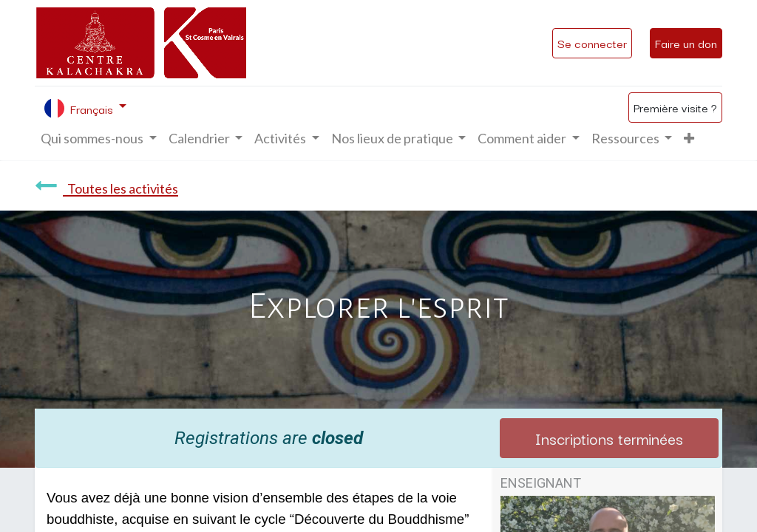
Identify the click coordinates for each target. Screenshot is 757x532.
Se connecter (592, 43)
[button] (689, 139)
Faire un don (686, 43)
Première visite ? (675, 107)
